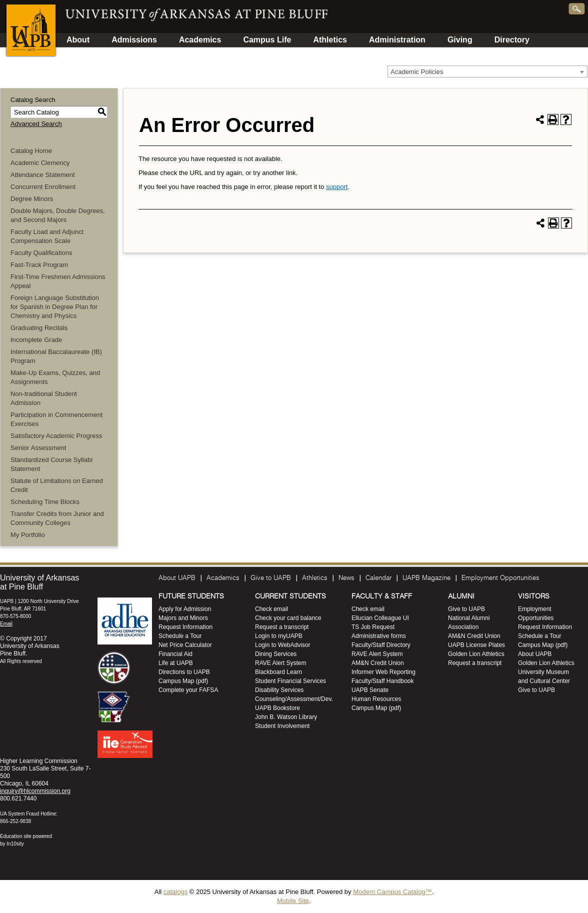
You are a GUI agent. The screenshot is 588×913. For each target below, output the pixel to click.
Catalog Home (31, 151)
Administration (397, 40)
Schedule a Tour (180, 636)
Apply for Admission (185, 609)
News (346, 578)
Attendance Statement (43, 175)
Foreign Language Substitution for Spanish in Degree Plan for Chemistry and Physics (55, 307)
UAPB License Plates (476, 645)
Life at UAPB (176, 663)
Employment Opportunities (500, 578)
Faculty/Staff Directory (381, 645)
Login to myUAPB (279, 636)
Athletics (330, 40)
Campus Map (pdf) (183, 681)
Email (6, 624)
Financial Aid (175, 654)
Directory (512, 40)
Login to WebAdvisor (283, 645)
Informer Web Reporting (383, 672)
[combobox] (487, 71)
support (337, 187)
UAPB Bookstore (277, 708)
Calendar (378, 578)
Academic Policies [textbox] (417, 72)
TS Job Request (373, 627)
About (78, 40)
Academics (200, 40)
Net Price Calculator (185, 645)
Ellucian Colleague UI (380, 618)
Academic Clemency (40, 163)
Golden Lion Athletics (476, 654)
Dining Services (276, 654)
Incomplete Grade (36, 340)
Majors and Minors (183, 618)
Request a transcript (282, 627)
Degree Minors (32, 199)
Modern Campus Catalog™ (392, 892)
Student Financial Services (290, 681)
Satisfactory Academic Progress (56, 436)
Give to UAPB (271, 578)
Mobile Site (293, 901)
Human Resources (376, 699)
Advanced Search (36, 124)
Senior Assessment (38, 448)
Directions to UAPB (184, 672)
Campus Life (267, 40)
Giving (460, 40)
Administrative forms (379, 636)
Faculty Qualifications (41, 253)
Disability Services (279, 690)
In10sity (15, 844)
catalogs (175, 892)
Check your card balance (288, 618)
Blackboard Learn (278, 672)
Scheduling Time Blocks (45, 502)
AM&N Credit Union (378, 663)
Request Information (185, 627)
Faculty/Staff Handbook (383, 681)
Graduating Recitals (39, 328)
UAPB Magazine (426, 578)
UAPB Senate (370, 690)
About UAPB (177, 578)
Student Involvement (282, 726)
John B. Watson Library (286, 717)
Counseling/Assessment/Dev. (294, 699)
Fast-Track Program (39, 265)
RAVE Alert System (280, 663)
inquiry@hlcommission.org (35, 791)
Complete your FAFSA (188, 690)
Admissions (134, 40)
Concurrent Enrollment (43, 187)
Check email (271, 609)
